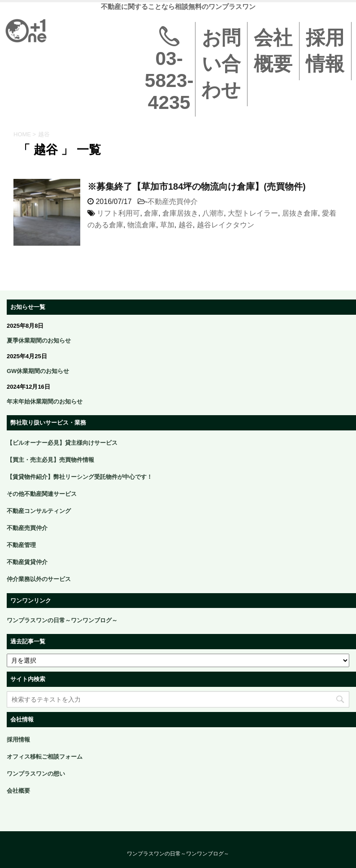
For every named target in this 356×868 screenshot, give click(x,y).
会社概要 (273, 51)
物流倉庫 (142, 225)
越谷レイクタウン (226, 225)
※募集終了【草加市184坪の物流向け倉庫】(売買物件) (197, 187)
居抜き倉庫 (300, 213)
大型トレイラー (253, 213)
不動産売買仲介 (173, 202)
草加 (167, 225)
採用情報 (325, 51)
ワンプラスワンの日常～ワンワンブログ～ (178, 854)
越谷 (186, 225)
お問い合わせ (221, 64)
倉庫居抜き (180, 213)
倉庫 (151, 213)
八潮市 (213, 213)
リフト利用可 (118, 213)
